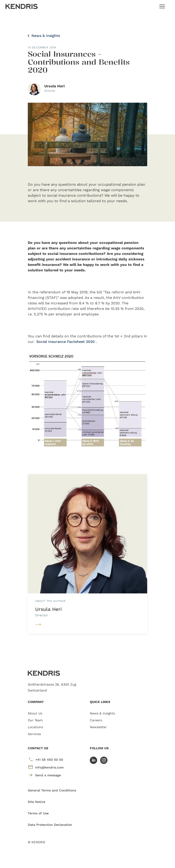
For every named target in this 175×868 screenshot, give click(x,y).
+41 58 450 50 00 (45, 759)
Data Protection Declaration (50, 825)
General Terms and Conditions (52, 790)
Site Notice (37, 802)
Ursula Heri (48, 609)
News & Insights (44, 36)
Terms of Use (38, 813)
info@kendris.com (46, 767)
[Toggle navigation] (162, 6)
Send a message (44, 775)
